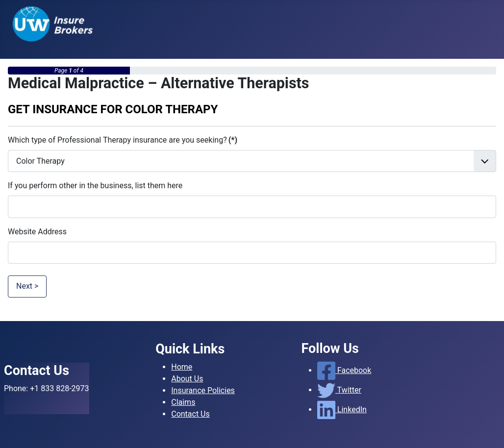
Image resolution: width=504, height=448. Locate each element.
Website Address (37, 232)
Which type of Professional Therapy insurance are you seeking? (123, 140)
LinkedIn (342, 410)
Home (182, 367)
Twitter (339, 390)
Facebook (344, 370)
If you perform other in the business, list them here (95, 186)
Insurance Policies (203, 390)
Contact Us (190, 414)
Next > (27, 286)
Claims (183, 402)
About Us (187, 379)
